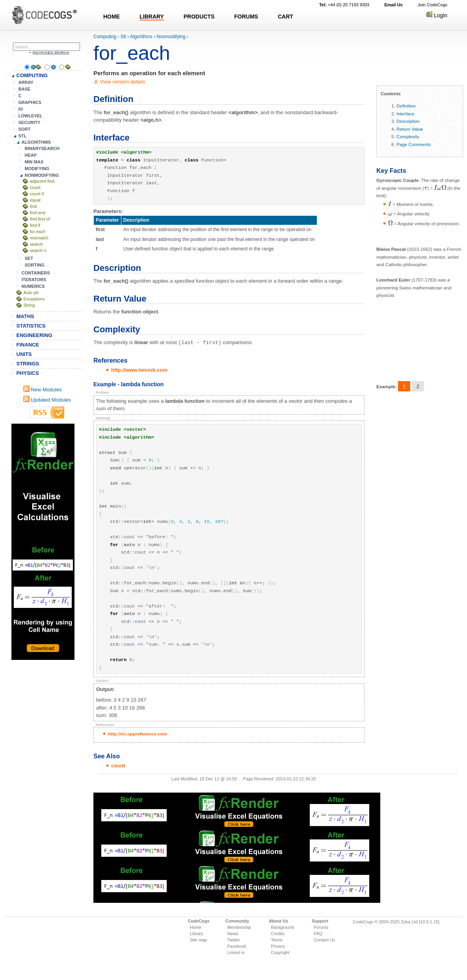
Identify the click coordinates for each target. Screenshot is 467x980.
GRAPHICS (30, 102)
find (33, 206)
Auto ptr (31, 293)
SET (29, 258)
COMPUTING (32, 75)
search (36, 244)
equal (35, 200)
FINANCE (28, 345)
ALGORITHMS (36, 142)
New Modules (43, 390)
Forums (321, 927)
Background (282, 927)
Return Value (410, 129)
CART (286, 17)
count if (37, 194)
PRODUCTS (199, 17)
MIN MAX (34, 162)
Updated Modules (47, 400)
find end (38, 213)
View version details (122, 82)
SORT (25, 129)
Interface (405, 114)
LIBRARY (152, 17)
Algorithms (141, 37)
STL (23, 136)
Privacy (278, 946)
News (233, 933)
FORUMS (246, 17)
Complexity (408, 136)
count (35, 187)
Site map (198, 939)
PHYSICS (28, 373)
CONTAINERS (36, 273)
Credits (278, 933)
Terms (277, 939)
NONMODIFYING (42, 175)
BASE (25, 89)
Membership (239, 927)
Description (408, 121)
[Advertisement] (43, 542)
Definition (406, 106)
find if (35, 225)
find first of (40, 219)
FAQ (318, 933)
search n (38, 250)
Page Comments (414, 144)
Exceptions (34, 299)
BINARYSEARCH (42, 148)
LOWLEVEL (31, 116)
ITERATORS (34, 280)
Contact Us (324, 939)
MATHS (25, 316)
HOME (112, 17)
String (29, 305)
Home (196, 927)
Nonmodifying (171, 37)
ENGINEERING (34, 335)
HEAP (31, 155)
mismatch (39, 238)
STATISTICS (31, 326)
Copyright (280, 952)
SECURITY (30, 122)
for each (38, 232)
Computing (105, 37)
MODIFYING (37, 169)
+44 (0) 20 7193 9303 (344, 5)
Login (437, 15)
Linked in (236, 952)
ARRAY (26, 82)
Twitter (234, 939)
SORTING (35, 265)
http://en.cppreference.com (138, 733)
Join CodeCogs (433, 5)
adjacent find (42, 181)
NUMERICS (33, 286)
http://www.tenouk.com (139, 370)
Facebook (237, 946)
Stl (123, 37)
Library (197, 933)
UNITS (24, 354)
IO (21, 109)
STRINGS (28, 364)
